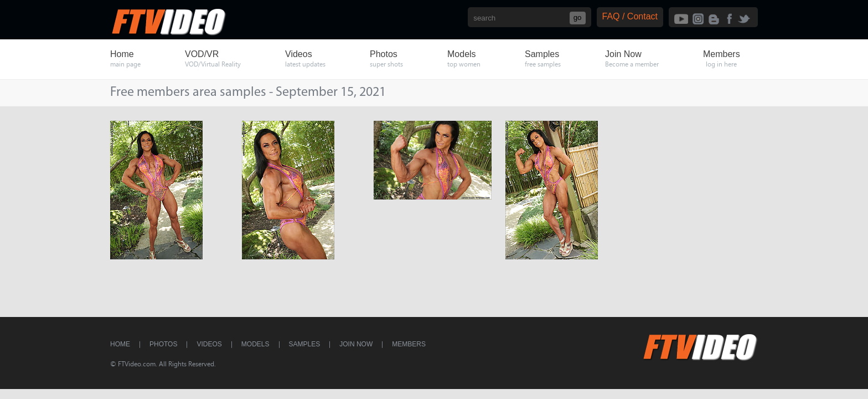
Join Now (356, 344)
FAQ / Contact (630, 16)
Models (255, 344)
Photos (163, 344)
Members (409, 344)
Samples (305, 344)
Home (120, 344)
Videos (209, 344)
